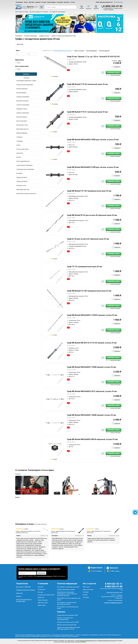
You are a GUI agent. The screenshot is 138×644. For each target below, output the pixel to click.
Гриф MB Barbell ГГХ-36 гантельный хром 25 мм (87, 84)
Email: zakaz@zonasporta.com (104, 2)
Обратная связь (43, 603)
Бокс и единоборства (23, 161)
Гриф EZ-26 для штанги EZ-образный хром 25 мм (88, 239)
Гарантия (38, 2)
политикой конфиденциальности (88, 641)
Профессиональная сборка (26, 590)
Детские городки (22, 117)
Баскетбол (20, 153)
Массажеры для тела (23, 189)
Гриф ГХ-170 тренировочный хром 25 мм (84, 267)
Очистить (27, 78)
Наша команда (51, 2)
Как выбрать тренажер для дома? (68, 587)
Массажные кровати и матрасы (26, 193)
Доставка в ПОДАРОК (23, 587)
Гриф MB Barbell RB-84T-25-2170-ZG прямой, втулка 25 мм (92, 343)
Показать (26, 74)
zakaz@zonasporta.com (114, 592)
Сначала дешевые (91, 51)
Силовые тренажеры (23, 97)
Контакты (67, 2)
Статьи (73, 2)
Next (93, 24)
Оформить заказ (113, 72)
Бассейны (20, 173)
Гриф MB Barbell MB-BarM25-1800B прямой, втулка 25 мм (91, 415)
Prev (18, 24)
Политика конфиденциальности (113, 603)
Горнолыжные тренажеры (25, 165)
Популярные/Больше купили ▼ (63, 51)
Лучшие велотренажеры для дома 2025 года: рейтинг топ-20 (68, 628)
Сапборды (20, 141)
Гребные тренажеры (23, 113)
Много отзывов (79, 51)
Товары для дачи (22, 177)
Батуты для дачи (22, 121)
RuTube (85, 595)
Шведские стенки (22, 109)
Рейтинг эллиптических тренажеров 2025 (65, 619)
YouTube (86, 592)
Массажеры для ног (23, 129)
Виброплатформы (22, 133)
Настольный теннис (23, 149)
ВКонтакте (86, 587)
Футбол (19, 157)
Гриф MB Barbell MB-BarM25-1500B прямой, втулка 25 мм (91, 367)
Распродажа (19, 2)
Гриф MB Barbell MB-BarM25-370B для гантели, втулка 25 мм (93, 167)
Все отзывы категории (40, 524)
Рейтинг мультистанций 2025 (67, 625)
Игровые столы (21, 185)
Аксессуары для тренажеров (25, 169)
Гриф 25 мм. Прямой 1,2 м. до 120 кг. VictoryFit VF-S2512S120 (93, 57)
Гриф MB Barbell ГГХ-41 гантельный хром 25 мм (87, 112)
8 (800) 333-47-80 (113, 6)
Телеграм (86, 597)
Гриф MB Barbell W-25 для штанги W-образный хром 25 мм (92, 215)
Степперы (19, 137)
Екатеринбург (119, 2)
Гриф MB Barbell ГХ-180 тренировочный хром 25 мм (89, 291)
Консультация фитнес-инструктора (24, 601)
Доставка (32, 2)
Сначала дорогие (104, 51)
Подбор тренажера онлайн (66, 590)
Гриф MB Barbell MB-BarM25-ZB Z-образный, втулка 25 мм (92, 391)
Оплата (26, 2)
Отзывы (44, 2)
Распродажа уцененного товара (26, 81)
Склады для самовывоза (46, 595)
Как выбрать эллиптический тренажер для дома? (67, 603)
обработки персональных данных (107, 641)
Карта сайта (42, 605)
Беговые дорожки (22, 89)
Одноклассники (88, 590)
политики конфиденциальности (45, 576)
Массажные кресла (22, 101)
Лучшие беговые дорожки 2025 (67, 615)
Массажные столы (22, 125)
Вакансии (41, 597)
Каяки (18, 145)
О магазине (60, 2)
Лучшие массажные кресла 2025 (68, 622)
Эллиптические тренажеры (25, 85)
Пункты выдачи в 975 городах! (40, 12)
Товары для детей (22, 181)
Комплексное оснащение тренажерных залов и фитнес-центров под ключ (67, 594)
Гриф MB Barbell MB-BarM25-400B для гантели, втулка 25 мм (93, 140)
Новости (41, 587)
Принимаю (83, 642)
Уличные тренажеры (23, 105)
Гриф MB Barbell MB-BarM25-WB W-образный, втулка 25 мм (92, 439)
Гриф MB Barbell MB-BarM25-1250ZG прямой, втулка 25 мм (92, 315)
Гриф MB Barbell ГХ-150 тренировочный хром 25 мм (89, 191)
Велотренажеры (21, 93)
